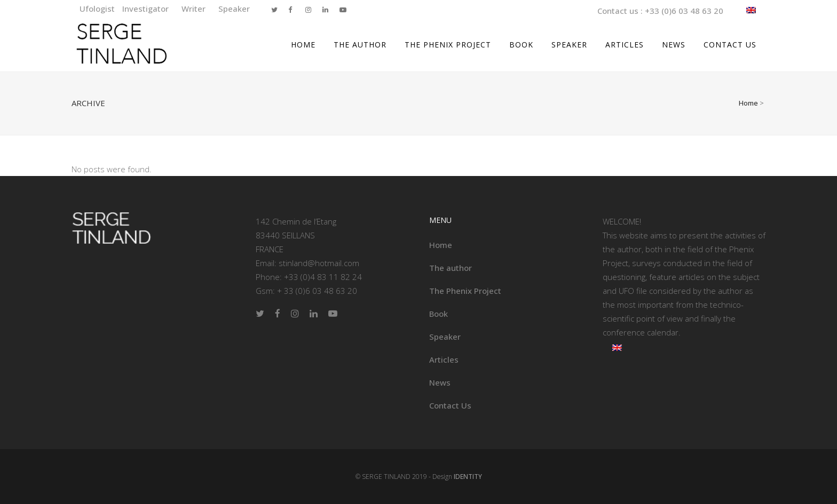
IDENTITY (468, 477)
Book (439, 314)
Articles (444, 359)
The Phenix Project (465, 291)
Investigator (147, 9)
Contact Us (450, 405)
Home (748, 103)
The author (451, 268)
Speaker (234, 9)
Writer (195, 9)
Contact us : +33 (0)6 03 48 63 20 (660, 11)
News (440, 382)
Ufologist (98, 9)
